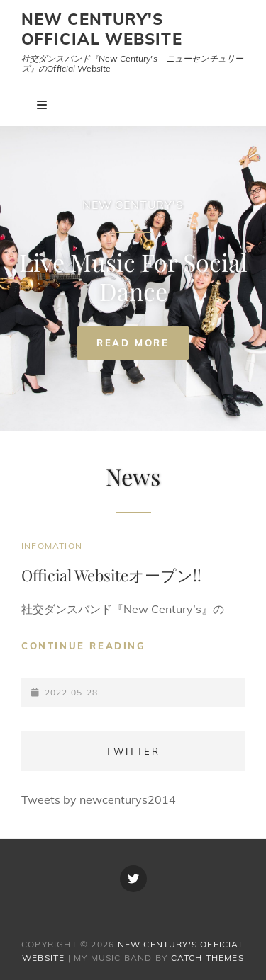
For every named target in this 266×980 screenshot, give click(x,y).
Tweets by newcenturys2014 (99, 799)
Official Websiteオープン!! (111, 575)
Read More (143, 347)
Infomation (52, 546)
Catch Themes (207, 958)
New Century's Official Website (102, 29)
